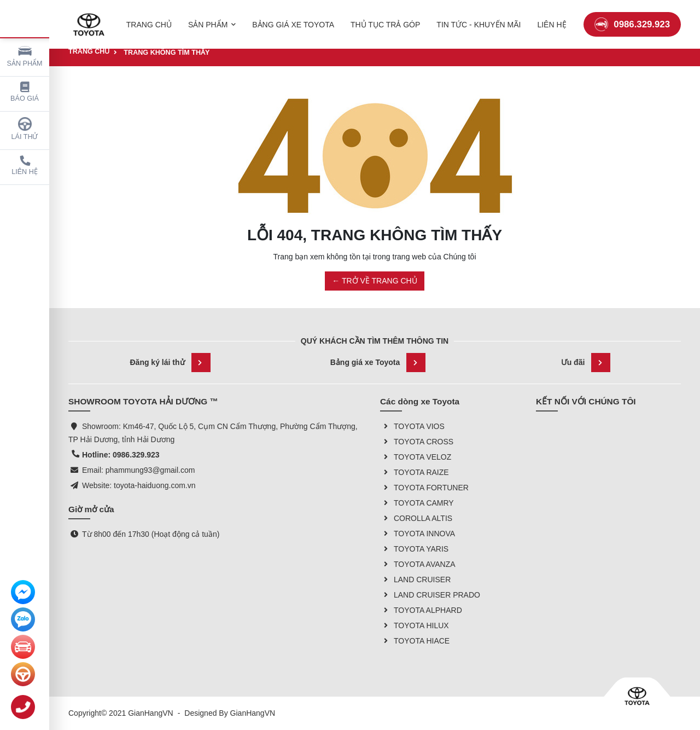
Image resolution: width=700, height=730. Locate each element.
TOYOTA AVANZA (418, 564)
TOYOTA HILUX (415, 625)
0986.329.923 (632, 19)
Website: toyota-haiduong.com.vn (139, 485)
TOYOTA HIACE (415, 641)
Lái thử (25, 129)
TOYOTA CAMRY (417, 503)
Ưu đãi (586, 363)
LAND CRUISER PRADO (430, 595)
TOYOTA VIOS (412, 426)
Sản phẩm (25, 56)
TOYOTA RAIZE (415, 472)
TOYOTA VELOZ (416, 457)
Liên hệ (25, 166)
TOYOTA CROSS (417, 442)
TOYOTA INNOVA (418, 534)
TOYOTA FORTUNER (424, 488)
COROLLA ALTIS (416, 518)
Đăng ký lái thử (170, 363)
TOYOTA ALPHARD (421, 610)
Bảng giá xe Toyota (378, 363)
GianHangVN (253, 713)
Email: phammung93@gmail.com (138, 470)
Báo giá (25, 92)
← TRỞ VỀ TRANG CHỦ (374, 281)
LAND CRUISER (415, 580)
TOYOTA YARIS (414, 549)
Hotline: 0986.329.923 (121, 455)
